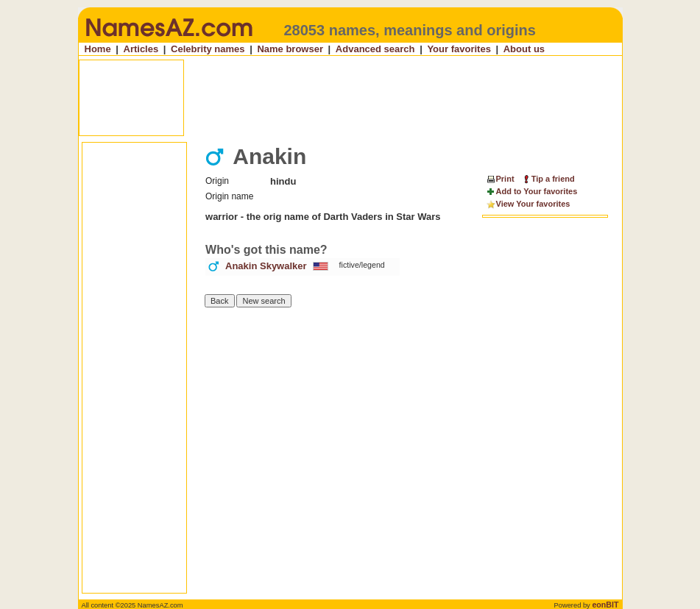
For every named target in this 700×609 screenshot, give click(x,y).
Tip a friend (548, 179)
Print (500, 179)
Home (98, 49)
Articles (141, 49)
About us (524, 49)
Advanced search (375, 49)
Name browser (290, 49)
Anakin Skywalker (266, 266)
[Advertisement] (352, 98)
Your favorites (459, 49)
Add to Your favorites (532, 192)
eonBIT (605, 605)
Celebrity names (208, 49)
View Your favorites (528, 204)
